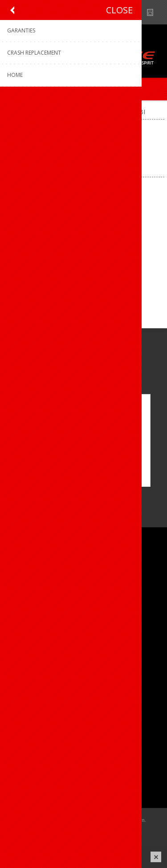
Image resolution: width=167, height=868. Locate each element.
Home (15, 112)
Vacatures (27, 603)
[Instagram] (41, 495)
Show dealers (136, 12)
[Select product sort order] (103, 162)
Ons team (27, 588)
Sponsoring (29, 618)
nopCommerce (97, 831)
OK (83, 459)
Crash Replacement (41, 704)
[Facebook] (17, 495)
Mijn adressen (33, 762)
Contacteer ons (35, 660)
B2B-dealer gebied (119, 12)
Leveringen (28, 776)
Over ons (26, 574)
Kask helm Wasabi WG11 (83, 253)
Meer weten (84, 474)
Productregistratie (38, 675)
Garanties (26, 690)
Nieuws (154, 12)
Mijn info (25, 747)
